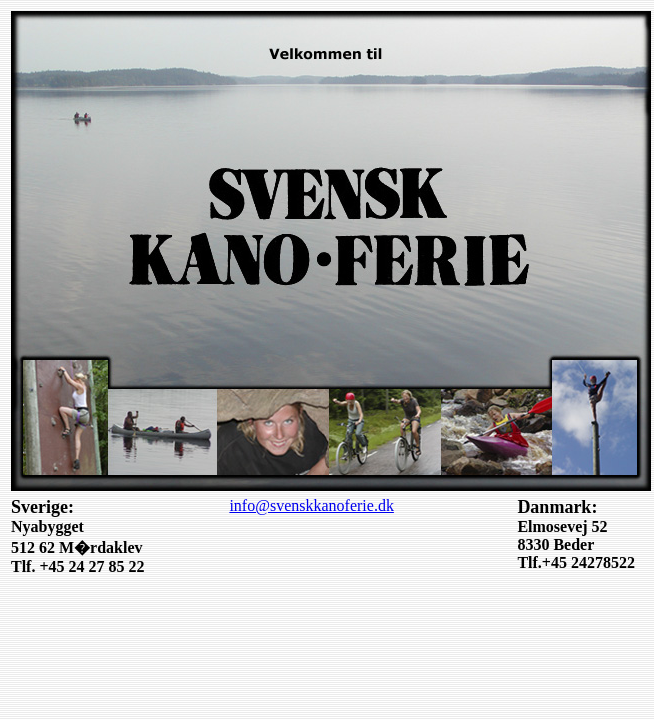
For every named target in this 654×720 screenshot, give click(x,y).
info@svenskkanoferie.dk (311, 505)
